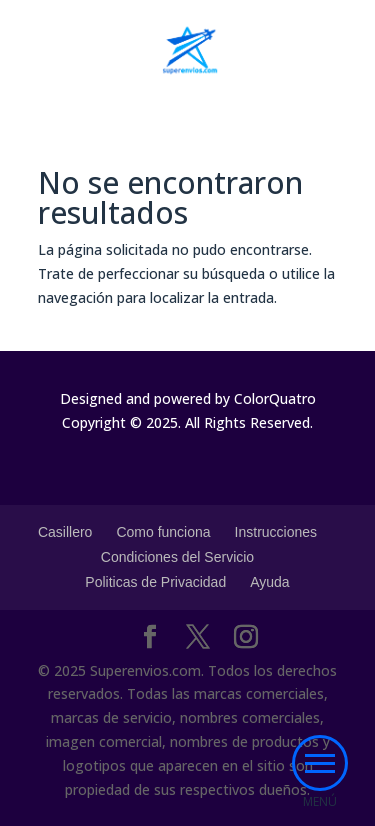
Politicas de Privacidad (155, 582)
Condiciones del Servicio (177, 557)
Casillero (65, 532)
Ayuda (269, 582)
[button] (320, 763)
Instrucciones (276, 532)
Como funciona (163, 532)
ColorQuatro (275, 398)
